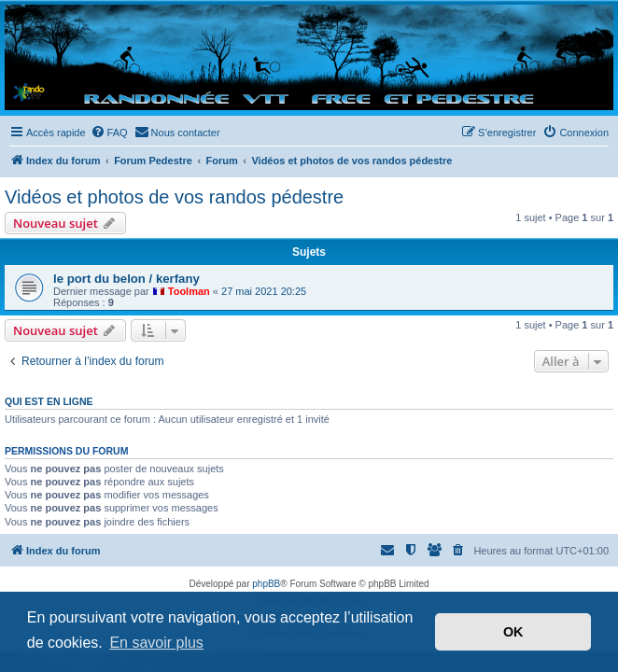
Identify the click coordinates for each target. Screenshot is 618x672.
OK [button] (513, 632)
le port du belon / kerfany (126, 279)
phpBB (266, 584)
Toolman (189, 291)
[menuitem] (109, 133)
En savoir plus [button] (156, 643)
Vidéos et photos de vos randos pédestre (174, 197)
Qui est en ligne (49, 401)
